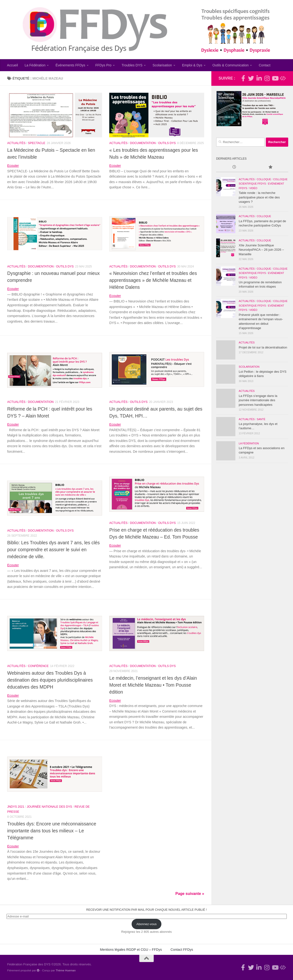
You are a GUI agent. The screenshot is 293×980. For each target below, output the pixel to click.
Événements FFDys (70, 65)
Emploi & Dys (192, 65)
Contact (265, 65)
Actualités (16, 143)
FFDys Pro (103, 65)
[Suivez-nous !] (251, 78)
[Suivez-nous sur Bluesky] (283, 78)
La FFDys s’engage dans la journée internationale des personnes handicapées (258, 400)
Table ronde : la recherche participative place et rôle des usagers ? (259, 197)
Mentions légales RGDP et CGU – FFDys (131, 950)
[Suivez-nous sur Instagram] (267, 78)
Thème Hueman (66, 970)
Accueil (12, 65)
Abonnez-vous (146, 924)
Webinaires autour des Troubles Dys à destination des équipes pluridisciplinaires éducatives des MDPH (50, 680)
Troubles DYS (132, 65)
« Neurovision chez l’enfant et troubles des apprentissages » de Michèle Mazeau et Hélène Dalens (153, 280)
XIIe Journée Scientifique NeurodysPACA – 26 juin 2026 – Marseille (261, 250)
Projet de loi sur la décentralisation (263, 347)
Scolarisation (162, 65)
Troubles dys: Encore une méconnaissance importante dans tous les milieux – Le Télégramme (52, 831)
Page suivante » (190, 894)
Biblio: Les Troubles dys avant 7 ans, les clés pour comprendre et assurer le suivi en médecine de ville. (53, 550)
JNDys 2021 (16, 807)
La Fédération (35, 65)
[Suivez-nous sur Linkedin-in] (259, 78)
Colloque (264, 179)
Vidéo (253, 188)
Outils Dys (167, 143)
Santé (261, 419)
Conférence (38, 666)
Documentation (143, 143)
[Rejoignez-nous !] (243, 78)
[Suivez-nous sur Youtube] (275, 78)
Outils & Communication (230, 65)
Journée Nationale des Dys (49, 807)
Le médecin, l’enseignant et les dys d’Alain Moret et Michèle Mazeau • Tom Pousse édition (153, 685)
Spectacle (37, 143)
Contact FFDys (182, 950)
